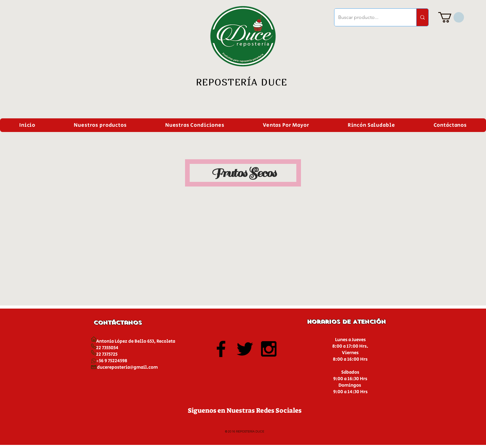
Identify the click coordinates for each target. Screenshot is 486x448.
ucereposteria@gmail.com (129, 367)
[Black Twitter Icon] (245, 349)
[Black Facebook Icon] (221, 349)
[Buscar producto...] (371, 17)
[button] (451, 17)
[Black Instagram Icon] (269, 349)
